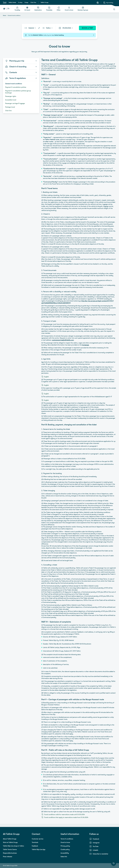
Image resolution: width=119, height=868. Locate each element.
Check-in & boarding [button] (21, 67)
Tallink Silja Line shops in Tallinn (13, 846)
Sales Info (64, 857)
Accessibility (65, 853)
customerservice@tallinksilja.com (63, 340)
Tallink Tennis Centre (10, 849)
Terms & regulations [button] (21, 78)
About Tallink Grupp (10, 839)
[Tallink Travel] (6, 9)
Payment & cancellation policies (16, 87)
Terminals (35, 842)
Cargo (26, 2)
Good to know (65, 842)
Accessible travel (11, 100)
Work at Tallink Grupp (10, 842)
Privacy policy (65, 846)
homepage (85, 345)
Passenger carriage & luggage (15, 103)
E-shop (20, 2)
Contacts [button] (21, 72)
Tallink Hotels (12, 2)
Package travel (10, 107)
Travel (5, 2)
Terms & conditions (67, 839)
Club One (33, 2)
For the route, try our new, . (60, 35)
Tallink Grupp (44, 2)
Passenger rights (11, 96)
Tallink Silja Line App (39, 849)
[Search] (114, 9)
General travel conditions (14, 84)
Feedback (35, 846)
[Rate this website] (114, 863)
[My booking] (108, 3)
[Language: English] (98, 3)
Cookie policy (65, 849)
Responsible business (10, 853)
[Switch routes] (39, 28)
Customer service (38, 839)
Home (4, 15)
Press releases (8, 857)
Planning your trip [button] (21, 61)
